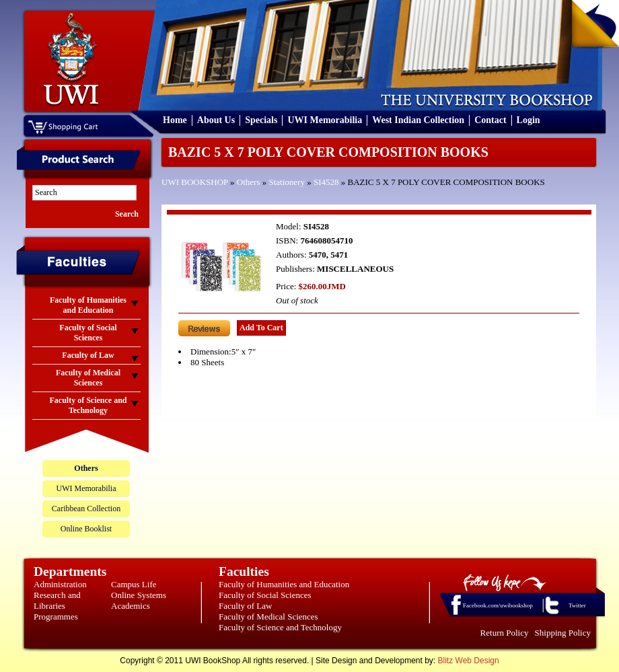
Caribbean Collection (86, 509)
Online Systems (139, 595)
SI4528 (326, 182)
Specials (261, 120)
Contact (490, 120)
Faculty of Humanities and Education (284, 584)
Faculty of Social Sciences (265, 595)
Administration (60, 584)
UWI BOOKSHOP (195, 182)
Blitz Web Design (469, 661)
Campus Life (134, 584)
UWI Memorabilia (325, 120)
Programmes (56, 617)
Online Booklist (86, 529)
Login (529, 120)
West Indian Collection (418, 120)
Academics (131, 606)
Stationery (287, 182)
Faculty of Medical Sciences (268, 617)
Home (175, 120)
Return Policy (505, 633)
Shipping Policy (563, 633)
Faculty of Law (245, 606)
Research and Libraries (57, 600)
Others (249, 182)
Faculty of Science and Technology (280, 627)
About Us (216, 120)
